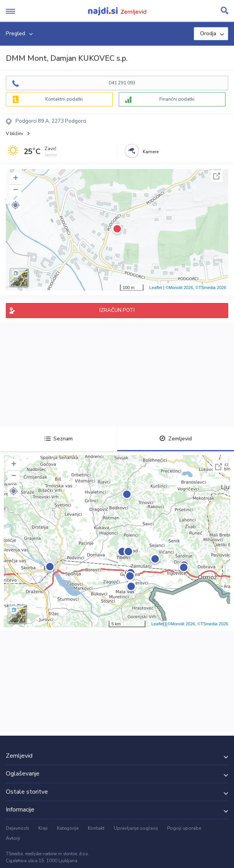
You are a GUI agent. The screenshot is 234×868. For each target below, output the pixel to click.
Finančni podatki (177, 99)
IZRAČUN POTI (117, 310)
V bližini (14, 134)
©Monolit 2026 (179, 288)
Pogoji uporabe (184, 828)
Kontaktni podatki (64, 99)
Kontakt (96, 828)
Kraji (43, 828)
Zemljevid (176, 439)
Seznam (59, 439)
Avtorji (13, 838)
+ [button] (16, 179)
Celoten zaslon (217, 176)
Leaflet (156, 288)
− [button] (16, 190)
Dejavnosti (17, 828)
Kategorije (68, 828)
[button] (15, 205)
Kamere (151, 152)
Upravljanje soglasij (136, 828)
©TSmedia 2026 (211, 288)
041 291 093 (122, 83)
